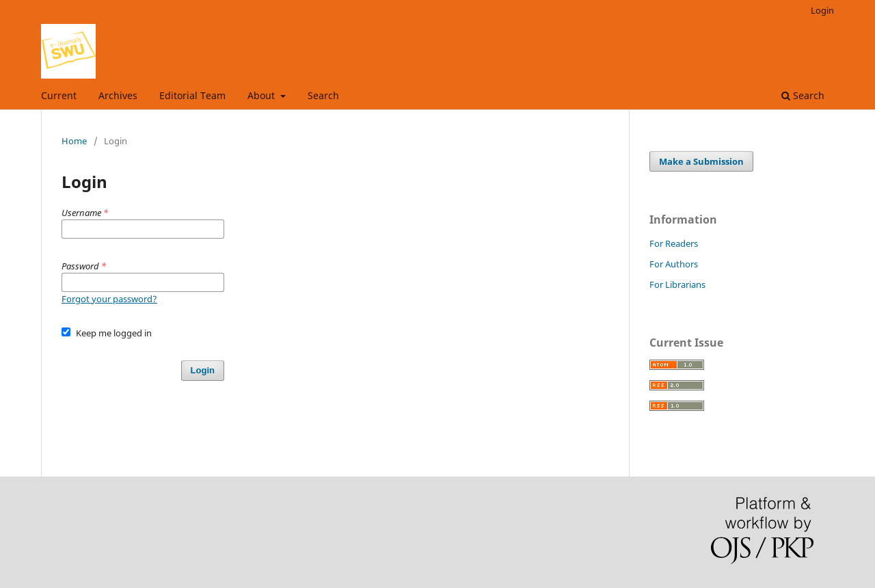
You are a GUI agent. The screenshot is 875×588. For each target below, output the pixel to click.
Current (59, 95)
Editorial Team (192, 95)
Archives (118, 95)
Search (323, 95)
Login (822, 10)
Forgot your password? (109, 299)
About (262, 95)
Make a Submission (701, 161)
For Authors (674, 264)
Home (74, 141)
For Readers (674, 243)
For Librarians (677, 284)
